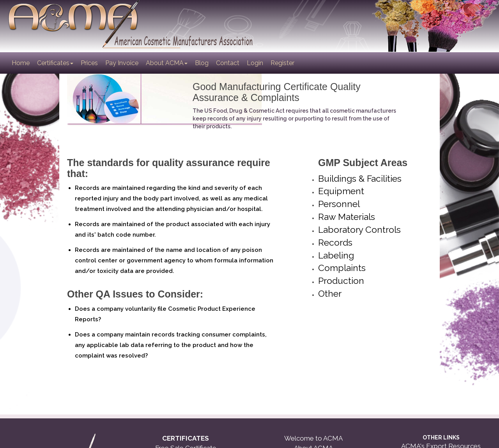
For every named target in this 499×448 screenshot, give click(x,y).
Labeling (336, 255)
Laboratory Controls (359, 229)
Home (21, 63)
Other (330, 293)
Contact (228, 63)
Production (341, 281)
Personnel (339, 204)
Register (282, 63)
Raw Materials (347, 217)
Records (335, 242)
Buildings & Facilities (360, 178)
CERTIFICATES (186, 438)
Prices (89, 63)
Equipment (341, 191)
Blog (202, 63)
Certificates (55, 63)
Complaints (342, 268)
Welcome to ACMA (313, 438)
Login (255, 63)
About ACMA (167, 63)
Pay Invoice (122, 63)
